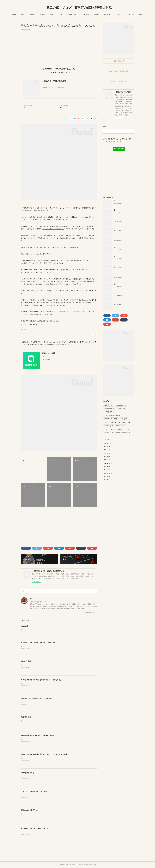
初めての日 (25, 626)
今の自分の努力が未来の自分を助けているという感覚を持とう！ (42, 680)
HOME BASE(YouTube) (119, 82)
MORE (134, 15)
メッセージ (124, 15)
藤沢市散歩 (109, 409)
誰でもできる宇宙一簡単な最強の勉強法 (117, 433)
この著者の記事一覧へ (90, 612)
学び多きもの (125, 422)
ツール (66, 15)
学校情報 (48, 15)
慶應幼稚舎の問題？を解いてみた (123, 247)
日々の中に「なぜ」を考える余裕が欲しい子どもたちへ (39, 643)
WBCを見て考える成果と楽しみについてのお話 (36, 699)
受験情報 (38, 15)
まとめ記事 (121, 409)
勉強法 (57, 15)
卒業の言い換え (26, 717)
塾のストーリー (123, 429)
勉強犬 (32, 599)
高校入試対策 (91, 15)
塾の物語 (102, 15)
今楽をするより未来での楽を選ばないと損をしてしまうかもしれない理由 (45, 754)
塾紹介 (28, 15)
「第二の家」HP (119, 61)
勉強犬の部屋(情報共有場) (119, 71)
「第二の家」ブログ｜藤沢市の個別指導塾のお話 (78, 8)
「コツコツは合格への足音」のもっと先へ (35, 792)
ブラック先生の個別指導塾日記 (114, 415)
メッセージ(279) (25, 329)
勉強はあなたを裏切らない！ (30, 810)
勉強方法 (109, 426)
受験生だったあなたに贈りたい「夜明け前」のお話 (37, 736)
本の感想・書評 (77, 15)
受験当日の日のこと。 (28, 773)
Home (19, 15)
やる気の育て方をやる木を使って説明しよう (35, 829)
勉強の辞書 (113, 15)
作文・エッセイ (110, 422)
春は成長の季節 (26, 661)
